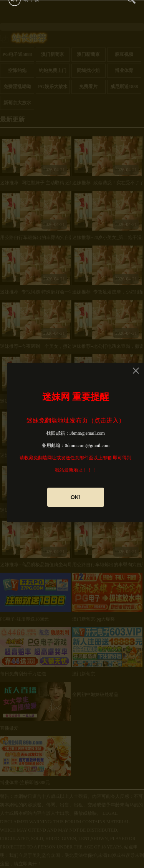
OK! (76, 497)
